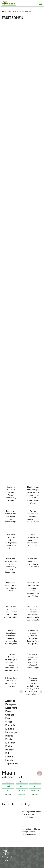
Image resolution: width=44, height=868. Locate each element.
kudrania (10, 725)
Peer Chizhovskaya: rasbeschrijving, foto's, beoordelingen (20, 276)
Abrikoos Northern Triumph (14, 235)
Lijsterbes (11, 743)
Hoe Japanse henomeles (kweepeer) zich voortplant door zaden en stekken (11, 612)
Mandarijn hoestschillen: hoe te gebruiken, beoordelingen (32, 814)
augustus (22, 790)
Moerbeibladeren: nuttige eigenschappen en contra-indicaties (21, 356)
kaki (8, 753)
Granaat (10, 715)
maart (35, 782)
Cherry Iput (7, 195)
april (8, 786)
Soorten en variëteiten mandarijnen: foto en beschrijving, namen (11, 494)
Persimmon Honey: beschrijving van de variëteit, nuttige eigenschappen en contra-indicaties (11, 662)
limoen (10, 729)
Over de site (8, 857)
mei (22, 786)
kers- (8, 711)
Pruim (9, 746)
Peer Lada (6, 155)
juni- (35, 786)
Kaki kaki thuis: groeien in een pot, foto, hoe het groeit (11, 682)
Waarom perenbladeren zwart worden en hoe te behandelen (22, 116)
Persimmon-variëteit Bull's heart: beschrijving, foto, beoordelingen (11, 565)
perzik (9, 739)
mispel (9, 736)
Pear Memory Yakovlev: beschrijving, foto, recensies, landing (20, 77)
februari (22, 782)
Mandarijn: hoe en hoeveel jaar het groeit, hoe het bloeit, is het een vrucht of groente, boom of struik (33, 495)
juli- (8, 790)
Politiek (6, 860)
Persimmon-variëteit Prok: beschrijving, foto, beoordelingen (11, 516)
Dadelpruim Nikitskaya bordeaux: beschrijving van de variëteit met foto (11, 541)
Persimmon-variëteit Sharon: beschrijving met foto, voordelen (33, 563)
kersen (9, 757)
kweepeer (11, 704)
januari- (8, 782)
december (35, 794)
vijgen (9, 722)
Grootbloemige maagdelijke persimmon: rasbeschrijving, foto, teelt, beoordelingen (33, 661)
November (22, 794)
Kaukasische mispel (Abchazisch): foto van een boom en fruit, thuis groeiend (33, 637)
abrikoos (10, 701)
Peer (8, 718)
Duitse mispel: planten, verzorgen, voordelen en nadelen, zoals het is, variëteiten (33, 613)
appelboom (12, 764)
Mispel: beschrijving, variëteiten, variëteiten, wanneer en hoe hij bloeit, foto (11, 637)
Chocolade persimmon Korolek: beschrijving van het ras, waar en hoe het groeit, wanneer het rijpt (33, 686)
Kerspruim (11, 708)
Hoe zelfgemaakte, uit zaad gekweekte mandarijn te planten (31, 832)
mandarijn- (11, 732)
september (35, 790)
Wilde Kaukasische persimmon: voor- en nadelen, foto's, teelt (33, 540)
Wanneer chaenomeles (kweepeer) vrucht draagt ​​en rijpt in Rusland (33, 516)
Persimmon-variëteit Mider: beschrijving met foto (11, 587)
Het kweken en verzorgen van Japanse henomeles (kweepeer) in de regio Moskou (33, 589)
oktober (8, 794)
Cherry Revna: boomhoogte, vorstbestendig (21, 394)
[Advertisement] (22, 43)
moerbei (10, 750)
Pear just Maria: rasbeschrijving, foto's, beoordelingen (19, 316)
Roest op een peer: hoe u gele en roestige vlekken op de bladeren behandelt (20, 436)
